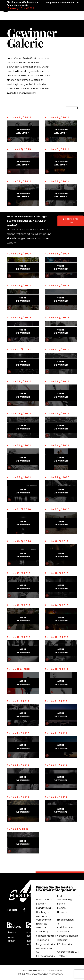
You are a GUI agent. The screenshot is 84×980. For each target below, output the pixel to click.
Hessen (61, 912)
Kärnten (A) (63, 944)
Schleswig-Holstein (68, 936)
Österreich (63, 940)
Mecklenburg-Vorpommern (44, 918)
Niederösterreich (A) (45, 950)
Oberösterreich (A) (67, 952)
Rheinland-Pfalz (66, 927)
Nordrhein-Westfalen (42, 926)
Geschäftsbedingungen (32, 971)
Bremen (61, 908)
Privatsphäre (56, 971)
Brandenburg (43, 908)
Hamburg (41, 912)
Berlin (60, 904)
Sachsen (62, 932)
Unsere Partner (11, 939)
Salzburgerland (45, 956)
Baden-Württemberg (65, 898)
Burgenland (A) (44, 944)
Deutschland (43, 900)
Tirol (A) (61, 956)
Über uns (12, 932)
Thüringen (42, 940)
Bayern (40, 904)
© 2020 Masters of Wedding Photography (41, 974)
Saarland (41, 932)
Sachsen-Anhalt (45, 936)
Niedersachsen (65, 920)
